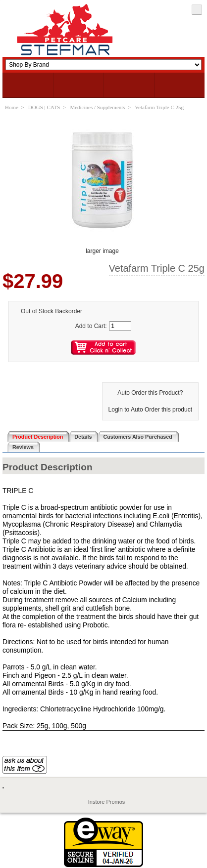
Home (12, 107)
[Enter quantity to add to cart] (120, 326)
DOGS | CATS (44, 107)
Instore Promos (107, 802)
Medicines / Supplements (97, 107)
